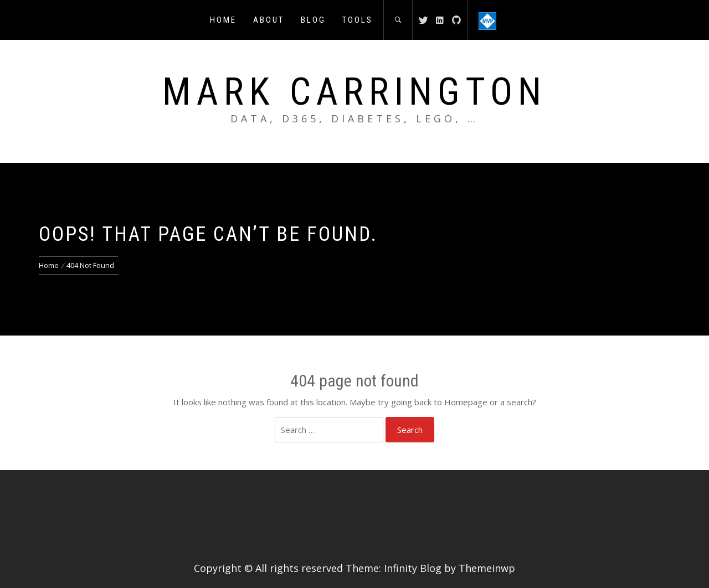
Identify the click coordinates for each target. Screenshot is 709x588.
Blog (313, 20)
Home (223, 20)
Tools (358, 20)
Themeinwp (487, 568)
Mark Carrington (354, 92)
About (269, 20)
